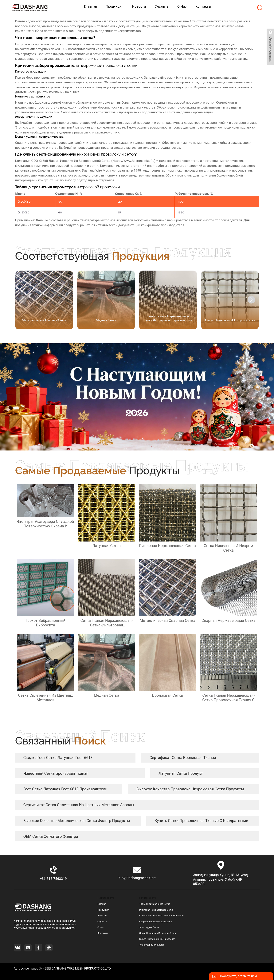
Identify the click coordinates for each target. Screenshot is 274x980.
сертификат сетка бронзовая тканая (183, 758)
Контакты (103, 933)
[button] (251, 300)
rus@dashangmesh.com (137, 878)
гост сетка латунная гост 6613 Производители (65, 789)
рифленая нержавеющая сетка (156, 910)
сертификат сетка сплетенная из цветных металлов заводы (79, 805)
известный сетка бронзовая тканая (56, 773)
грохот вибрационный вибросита (157, 939)
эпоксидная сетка (149, 927)
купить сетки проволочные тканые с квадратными (201, 821)
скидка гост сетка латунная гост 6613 (58, 758)
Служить (102, 922)
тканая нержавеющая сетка (155, 904)
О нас (101, 927)
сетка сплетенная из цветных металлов (161, 916)
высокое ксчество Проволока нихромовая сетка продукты (190, 789)
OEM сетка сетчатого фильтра (51, 836)
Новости (102, 916)
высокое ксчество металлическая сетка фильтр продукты (76, 821)
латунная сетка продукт (181, 773)
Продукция (103, 910)
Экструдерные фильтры (152, 945)
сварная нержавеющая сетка (155, 922)
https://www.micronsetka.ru (133, 161)
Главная (102, 904)
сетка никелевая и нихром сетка (158, 933)
